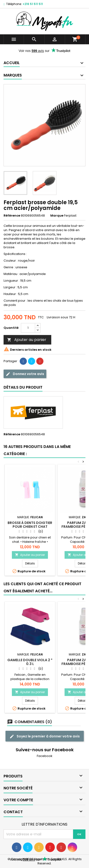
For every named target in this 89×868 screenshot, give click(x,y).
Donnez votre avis (25, 374)
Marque (57, 216)
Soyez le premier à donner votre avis (45, 736)
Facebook (45, 756)
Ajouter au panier (27, 340)
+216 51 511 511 (33, 4)
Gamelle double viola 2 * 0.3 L (30, 662)
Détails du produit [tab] (23, 387)
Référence (12, 216)
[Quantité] (28, 328)
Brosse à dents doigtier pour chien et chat (30, 525)
